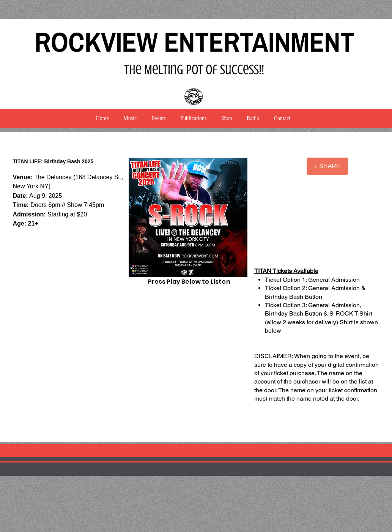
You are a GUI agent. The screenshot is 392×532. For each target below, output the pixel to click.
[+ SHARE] (327, 166)
